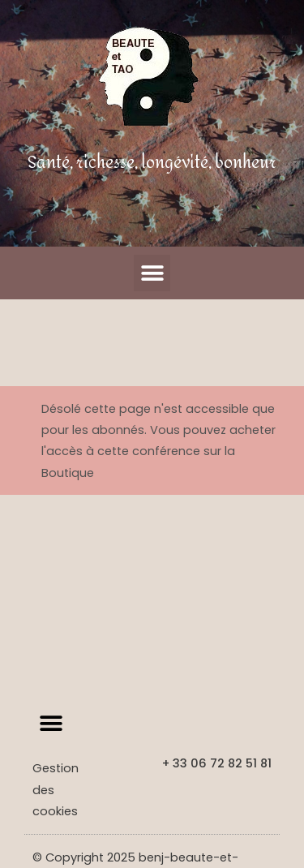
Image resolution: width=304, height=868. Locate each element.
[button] (152, 273)
